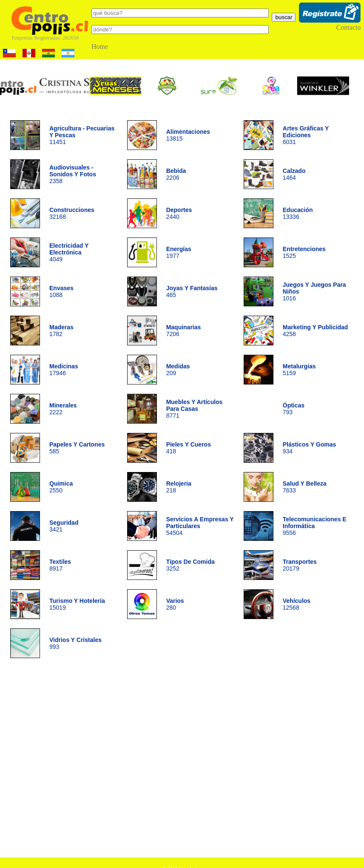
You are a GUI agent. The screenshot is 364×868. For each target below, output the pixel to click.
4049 (69, 252)
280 (175, 604)
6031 (306, 135)
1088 (61, 291)
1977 (179, 252)
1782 (61, 331)
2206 (176, 174)
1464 (294, 174)
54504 (200, 526)
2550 (61, 487)
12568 (297, 604)
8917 (60, 565)
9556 (315, 526)
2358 (73, 174)
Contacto (349, 27)
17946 (64, 370)
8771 (195, 409)
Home (100, 47)
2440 (179, 213)
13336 (298, 213)
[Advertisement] (80, 761)
